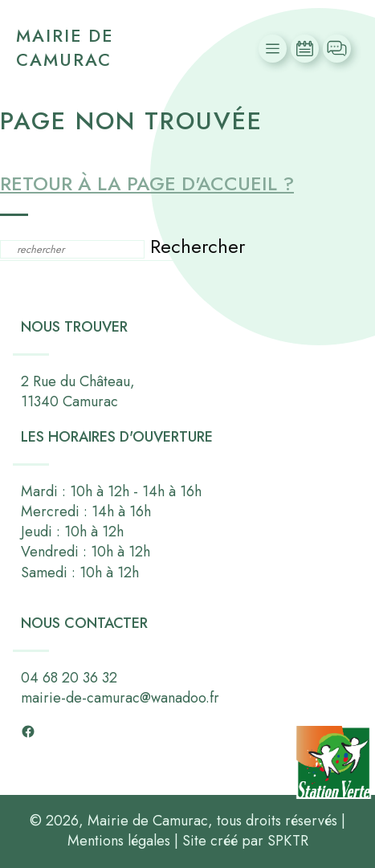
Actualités (307, 49)
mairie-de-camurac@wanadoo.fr (120, 698)
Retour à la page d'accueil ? (147, 183)
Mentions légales (119, 841)
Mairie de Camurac (65, 48)
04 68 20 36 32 (69, 678)
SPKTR (288, 841)
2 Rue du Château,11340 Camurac (78, 391)
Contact (339, 49)
